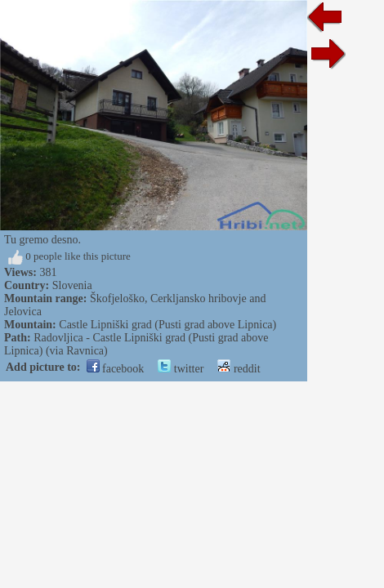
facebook (116, 369)
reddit (239, 369)
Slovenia (72, 285)
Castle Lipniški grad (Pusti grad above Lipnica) (167, 325)
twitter (181, 369)
